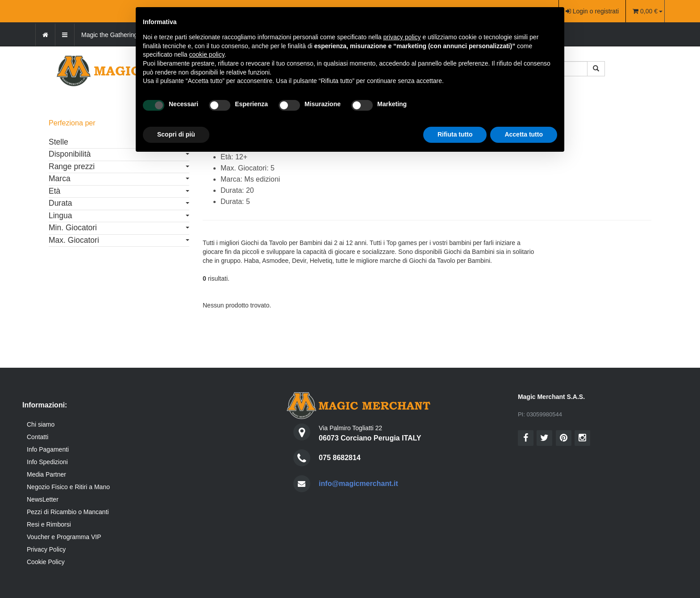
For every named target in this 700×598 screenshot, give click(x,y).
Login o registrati (592, 11)
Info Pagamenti (48, 449)
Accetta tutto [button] (524, 134)
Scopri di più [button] (176, 134)
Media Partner (46, 474)
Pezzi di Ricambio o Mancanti (68, 512)
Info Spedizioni (47, 462)
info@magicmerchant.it (358, 484)
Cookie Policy (46, 562)
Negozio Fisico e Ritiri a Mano (68, 487)
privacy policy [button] (402, 37)
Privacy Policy (46, 549)
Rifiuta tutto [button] (455, 134)
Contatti (37, 437)
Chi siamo (41, 424)
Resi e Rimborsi (49, 524)
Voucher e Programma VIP (64, 537)
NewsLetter (43, 499)
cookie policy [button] (207, 54)
